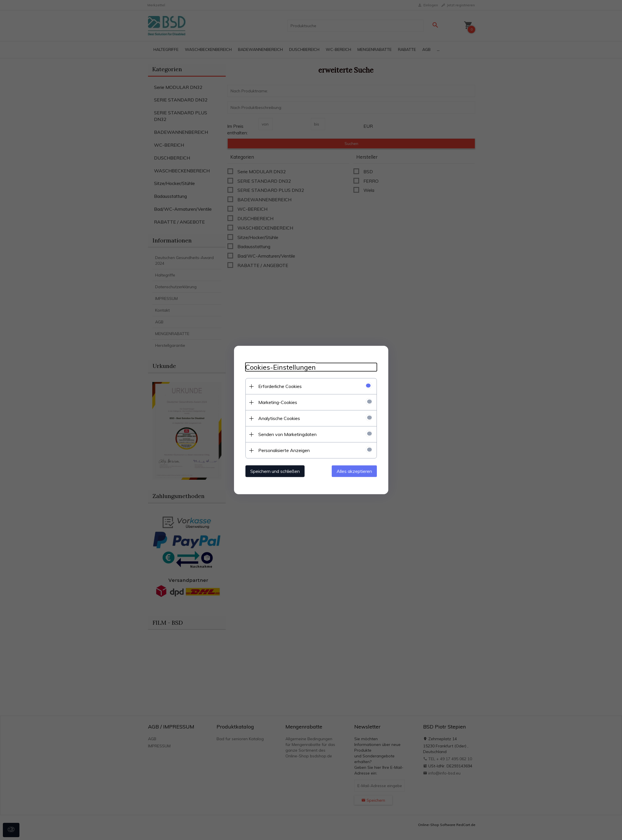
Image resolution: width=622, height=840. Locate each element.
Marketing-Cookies (278, 402)
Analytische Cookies (279, 418)
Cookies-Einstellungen (281, 367)
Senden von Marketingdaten (287, 434)
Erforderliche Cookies (280, 386)
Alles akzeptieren (354, 471)
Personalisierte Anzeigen (284, 450)
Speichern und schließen (275, 471)
